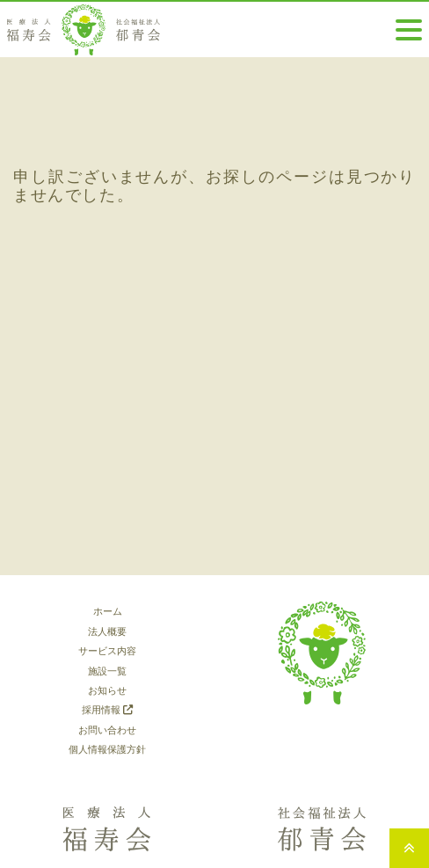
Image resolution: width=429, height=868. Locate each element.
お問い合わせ (107, 730)
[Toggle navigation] (409, 30)
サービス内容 (107, 651)
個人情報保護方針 (107, 749)
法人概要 (107, 631)
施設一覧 (107, 671)
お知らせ (107, 690)
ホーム (108, 611)
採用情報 (107, 710)
